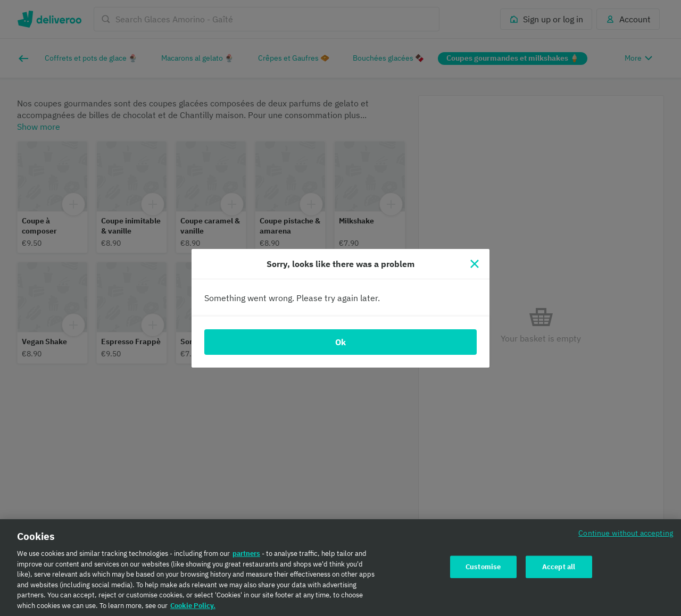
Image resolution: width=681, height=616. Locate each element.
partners (246, 556)
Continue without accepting (626, 535)
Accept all (559, 569)
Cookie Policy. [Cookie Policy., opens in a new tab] (193, 608)
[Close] (475, 264)
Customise (483, 569)
